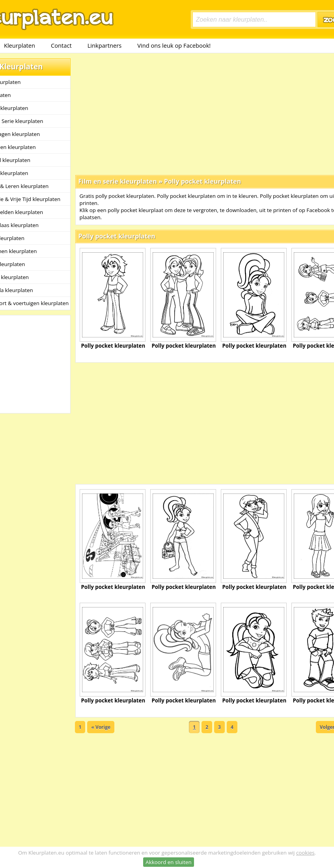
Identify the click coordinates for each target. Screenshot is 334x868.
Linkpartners (105, 45)
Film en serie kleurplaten (118, 181)
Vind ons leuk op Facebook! (174, 45)
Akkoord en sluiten (168, 862)
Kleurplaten (20, 45)
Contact (61, 45)
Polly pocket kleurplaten (202, 181)
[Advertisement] (188, 114)
